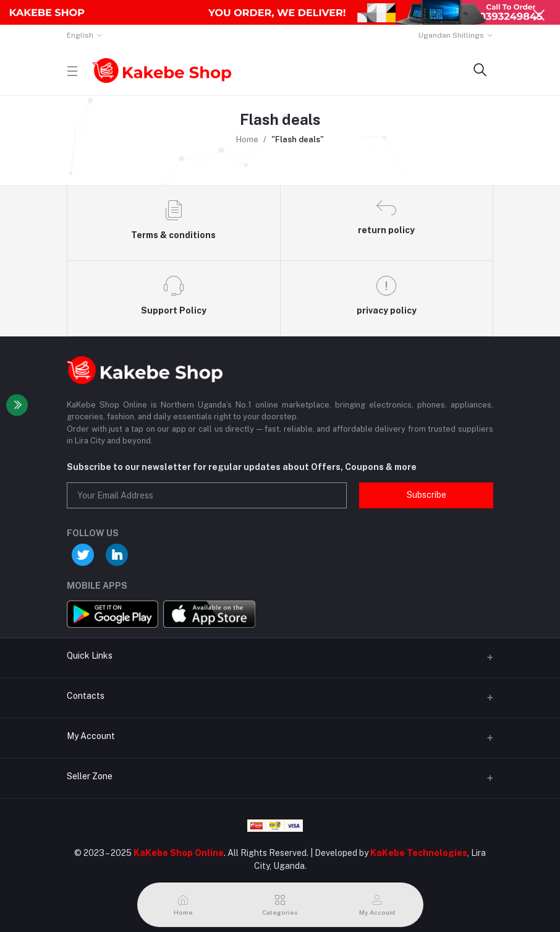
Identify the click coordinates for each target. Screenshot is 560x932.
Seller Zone (90, 776)
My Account (91, 736)
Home (247, 139)
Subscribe (426, 495)
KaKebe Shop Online (179, 853)
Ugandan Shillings (451, 35)
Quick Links (90, 656)
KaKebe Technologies (419, 853)
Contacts (86, 696)
